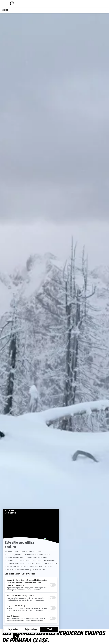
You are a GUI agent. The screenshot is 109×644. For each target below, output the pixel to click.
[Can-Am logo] (12, 3)
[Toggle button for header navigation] (4, 3)
